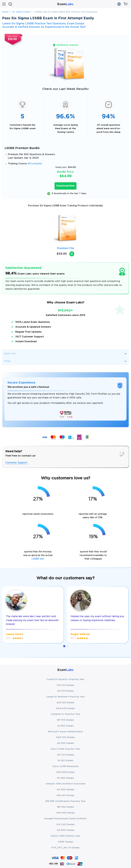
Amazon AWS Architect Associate (65, 784)
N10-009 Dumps (66, 772)
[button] (64, 646)
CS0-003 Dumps (65, 813)
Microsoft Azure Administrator (65, 732)
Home (5, 12)
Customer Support (16, 463)
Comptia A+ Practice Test (65, 714)
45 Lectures (35, 164)
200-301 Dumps (66, 703)
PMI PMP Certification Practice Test (65, 801)
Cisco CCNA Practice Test (66, 749)
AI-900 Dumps (66, 726)
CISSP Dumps (65, 842)
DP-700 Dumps (66, 720)
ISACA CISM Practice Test (65, 836)
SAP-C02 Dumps (66, 737)
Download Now (65, 186)
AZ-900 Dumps (65, 790)
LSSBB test (38, 559)
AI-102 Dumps (65, 761)
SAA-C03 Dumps (66, 708)
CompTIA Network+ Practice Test (65, 697)
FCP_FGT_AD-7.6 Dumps (65, 848)
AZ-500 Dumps (65, 830)
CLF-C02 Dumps (66, 824)
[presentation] (6, 229)
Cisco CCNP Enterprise (65, 766)
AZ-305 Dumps (65, 743)
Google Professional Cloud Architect (65, 819)
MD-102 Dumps (65, 807)
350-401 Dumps (65, 795)
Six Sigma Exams (21, 12)
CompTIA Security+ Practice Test (65, 679)
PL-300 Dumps (65, 778)
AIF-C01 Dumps (66, 755)
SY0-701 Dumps (66, 685)
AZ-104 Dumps (66, 691)
